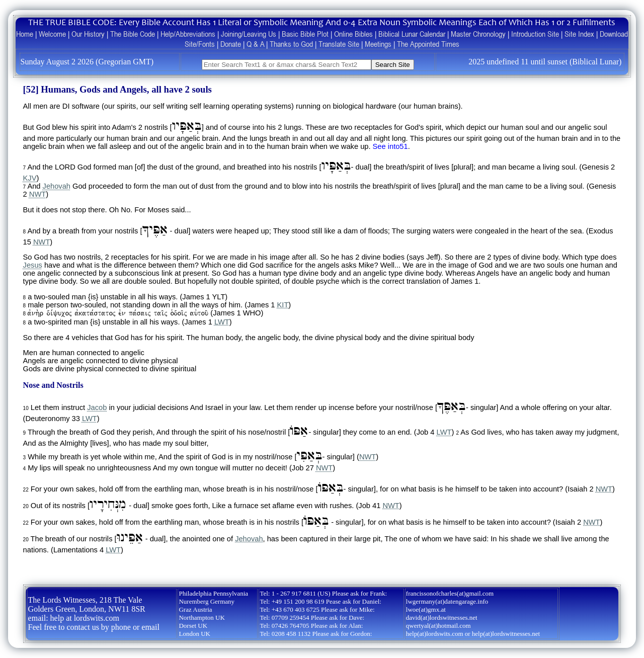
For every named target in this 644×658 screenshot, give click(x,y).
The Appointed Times (428, 44)
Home (25, 34)
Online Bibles (353, 34)
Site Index (579, 34)
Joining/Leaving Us (249, 34)
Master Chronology (478, 34)
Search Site (393, 65)
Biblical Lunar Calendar (412, 34)
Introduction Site (535, 34)
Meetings (378, 44)
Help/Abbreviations (188, 34)
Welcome (52, 34)
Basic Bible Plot (305, 34)
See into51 (390, 146)
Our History (88, 34)
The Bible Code (133, 34)
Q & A (255, 44)
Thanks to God (291, 44)
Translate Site (339, 44)
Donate (231, 44)
